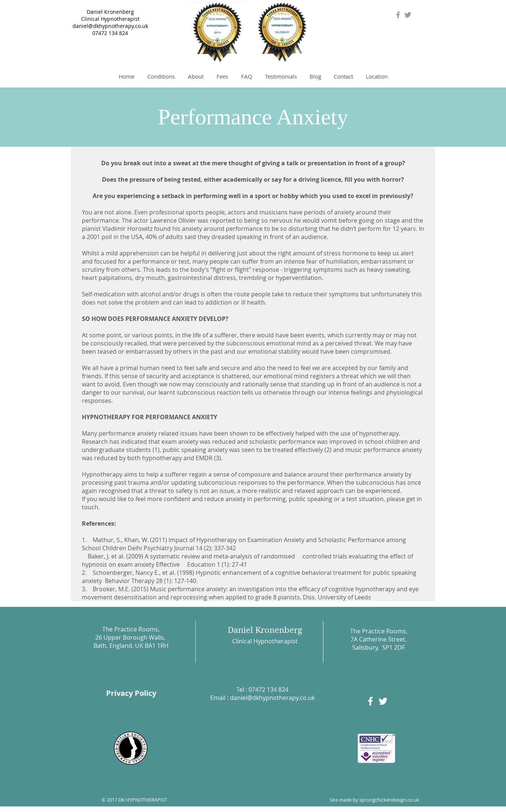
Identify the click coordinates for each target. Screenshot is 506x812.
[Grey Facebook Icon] (398, 15)
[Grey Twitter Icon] (408, 15)
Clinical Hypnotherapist (110, 19)
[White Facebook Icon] (370, 701)
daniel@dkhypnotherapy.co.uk (110, 26)
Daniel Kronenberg (110, 12)
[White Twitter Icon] (383, 701)
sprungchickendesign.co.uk (389, 800)
